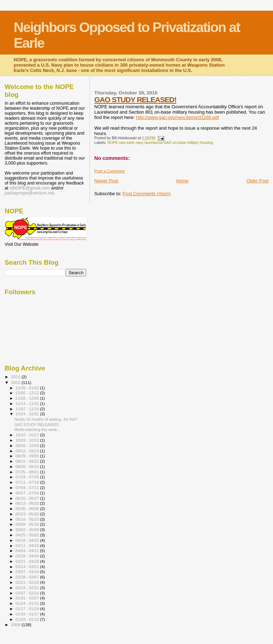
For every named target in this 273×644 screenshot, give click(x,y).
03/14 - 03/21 (28, 567)
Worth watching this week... (37, 430)
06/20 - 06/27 (28, 498)
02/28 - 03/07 (28, 577)
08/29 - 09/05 (28, 456)
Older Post (257, 181)
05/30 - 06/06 (28, 509)
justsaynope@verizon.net (29, 193)
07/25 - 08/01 (28, 472)
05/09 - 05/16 (28, 524)
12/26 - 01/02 (28, 388)
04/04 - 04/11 (28, 551)
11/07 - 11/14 (28, 409)
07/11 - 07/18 (28, 482)
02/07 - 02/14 (28, 593)
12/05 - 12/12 (28, 393)
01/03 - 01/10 (28, 619)
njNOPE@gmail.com (30, 188)
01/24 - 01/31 (28, 603)
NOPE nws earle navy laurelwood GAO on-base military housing (160, 143)
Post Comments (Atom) (147, 194)
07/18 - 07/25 (28, 477)
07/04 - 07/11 (28, 488)
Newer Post (106, 181)
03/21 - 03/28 (28, 561)
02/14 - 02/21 (28, 588)
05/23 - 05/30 (28, 514)
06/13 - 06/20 (28, 503)
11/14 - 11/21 (28, 404)
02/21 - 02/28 (28, 582)
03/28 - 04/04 (28, 556)
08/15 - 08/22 (28, 461)
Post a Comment (110, 171)
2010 (16, 382)
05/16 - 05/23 (28, 519)
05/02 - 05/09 (28, 530)
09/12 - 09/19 (28, 451)
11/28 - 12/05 (28, 398)
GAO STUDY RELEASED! (135, 100)
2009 (16, 625)
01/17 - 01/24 (28, 609)
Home (182, 181)
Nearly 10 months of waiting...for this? (46, 419)
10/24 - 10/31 (28, 414)
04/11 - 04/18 (28, 546)
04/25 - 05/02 (28, 535)
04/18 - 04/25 (28, 540)
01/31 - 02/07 (28, 598)
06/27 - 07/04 (28, 493)
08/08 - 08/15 (28, 467)
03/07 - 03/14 (28, 572)
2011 (16, 377)
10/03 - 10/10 (28, 440)
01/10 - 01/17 (28, 614)
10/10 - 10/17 (28, 435)
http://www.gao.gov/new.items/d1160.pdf (178, 117)
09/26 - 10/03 (28, 446)
